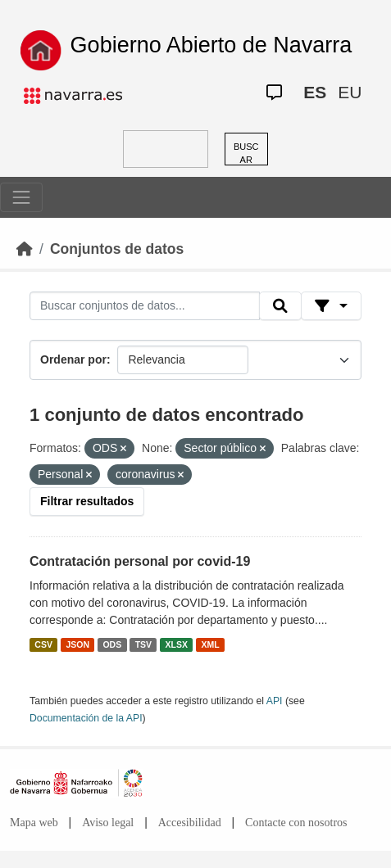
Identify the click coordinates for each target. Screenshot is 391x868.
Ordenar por (73, 359)
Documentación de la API (86, 718)
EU (350, 92)
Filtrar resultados (87, 501)
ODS (112, 644)
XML (211, 644)
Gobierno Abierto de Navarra (211, 45)
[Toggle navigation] (21, 197)
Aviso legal (108, 823)
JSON (77, 644)
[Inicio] (25, 249)
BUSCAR (246, 154)
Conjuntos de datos (117, 249)
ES (315, 92)
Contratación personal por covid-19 (140, 561)
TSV (143, 644)
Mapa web (34, 823)
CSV (43, 644)
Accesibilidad (190, 823)
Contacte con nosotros (296, 823)
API (275, 701)
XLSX (177, 644)
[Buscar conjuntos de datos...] (145, 306)
